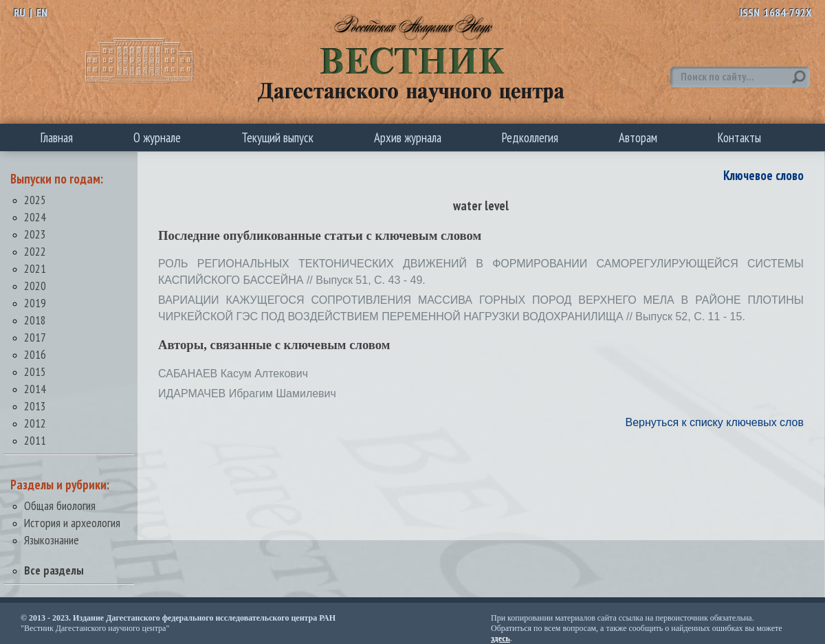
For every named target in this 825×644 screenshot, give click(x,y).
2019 (35, 303)
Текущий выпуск (277, 137)
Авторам (638, 137)
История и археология (72, 523)
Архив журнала (408, 137)
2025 (35, 200)
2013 (35, 406)
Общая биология (60, 506)
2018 (35, 320)
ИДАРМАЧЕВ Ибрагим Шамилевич (247, 393)
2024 (35, 217)
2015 (35, 371)
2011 (35, 440)
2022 (35, 251)
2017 (35, 337)
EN (42, 12)
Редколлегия (530, 137)
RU (20, 12)
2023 (35, 234)
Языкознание (52, 540)
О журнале (157, 137)
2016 (35, 354)
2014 (35, 389)
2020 (35, 286)
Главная (57, 137)
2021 (35, 268)
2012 (35, 423)
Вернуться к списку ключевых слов (714, 422)
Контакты (739, 137)
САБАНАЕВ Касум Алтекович (233, 374)
